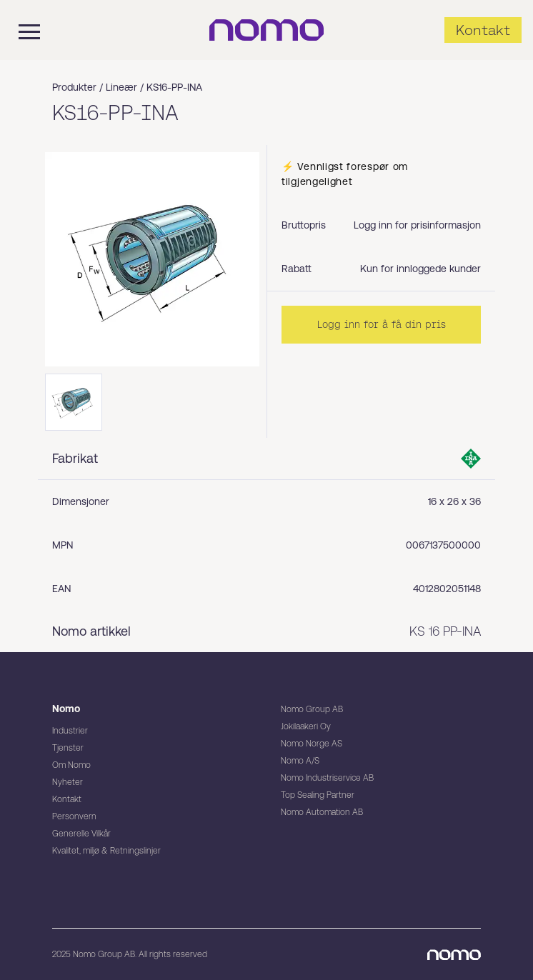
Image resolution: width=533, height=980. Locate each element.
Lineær (121, 87)
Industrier (70, 731)
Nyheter (68, 782)
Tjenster (68, 748)
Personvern (74, 816)
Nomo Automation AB (322, 812)
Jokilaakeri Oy (306, 726)
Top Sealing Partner (318, 795)
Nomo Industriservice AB (327, 778)
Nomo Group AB (312, 709)
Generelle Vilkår (81, 834)
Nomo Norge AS (312, 744)
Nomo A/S (300, 761)
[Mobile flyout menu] (20, 30)
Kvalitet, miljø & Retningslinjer (106, 851)
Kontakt (67, 799)
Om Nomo (71, 765)
